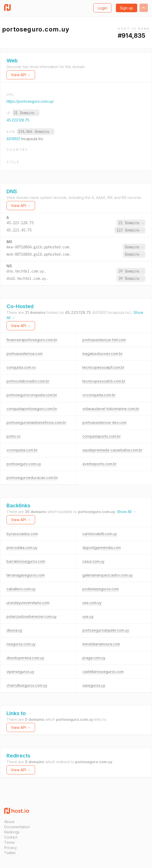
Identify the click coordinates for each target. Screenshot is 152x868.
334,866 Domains (36, 132)
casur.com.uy (93, 561)
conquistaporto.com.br (102, 436)
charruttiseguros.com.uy (27, 685)
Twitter (10, 853)
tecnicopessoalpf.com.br (103, 367)
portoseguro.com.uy (24, 464)
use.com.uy (92, 603)
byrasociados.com (22, 534)
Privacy (11, 848)
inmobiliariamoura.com (101, 644)
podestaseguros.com (101, 589)
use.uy (88, 616)
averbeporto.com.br (100, 464)
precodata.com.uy (22, 548)
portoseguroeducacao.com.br (32, 478)
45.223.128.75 (18, 120)
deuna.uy (14, 630)
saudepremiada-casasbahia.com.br (112, 450)
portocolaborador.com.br (28, 381)
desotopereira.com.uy (25, 658)
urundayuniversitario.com (28, 603)
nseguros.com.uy (21, 644)
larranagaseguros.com (26, 575)
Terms (9, 842)
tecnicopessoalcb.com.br (104, 381)
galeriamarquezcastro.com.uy (108, 575)
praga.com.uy (94, 658)
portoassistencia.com (25, 354)
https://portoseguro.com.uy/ (30, 101)
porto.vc (14, 436)
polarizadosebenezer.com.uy (32, 616)
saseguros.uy (94, 685)
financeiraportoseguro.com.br (32, 340)
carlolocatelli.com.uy (100, 534)
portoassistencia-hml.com (104, 340)
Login (102, 8)
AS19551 (14, 139)
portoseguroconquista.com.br (32, 395)
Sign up (127, 8)
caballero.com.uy (21, 589)
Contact (11, 837)
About (9, 822)
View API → (21, 75)
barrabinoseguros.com (26, 561)
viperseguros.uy (20, 672)
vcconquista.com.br (99, 395)
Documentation (17, 827)
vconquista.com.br (22, 450)
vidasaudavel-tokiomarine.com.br (111, 409)
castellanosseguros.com (103, 672)
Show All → (127, 512)
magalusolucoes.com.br (103, 354)
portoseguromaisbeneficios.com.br (36, 422)
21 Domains (26, 113)
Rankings (12, 832)
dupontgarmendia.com (102, 548)
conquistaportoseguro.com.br (32, 409)
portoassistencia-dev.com (104, 422)
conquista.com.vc (21, 367)
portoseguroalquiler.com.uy (106, 630)
